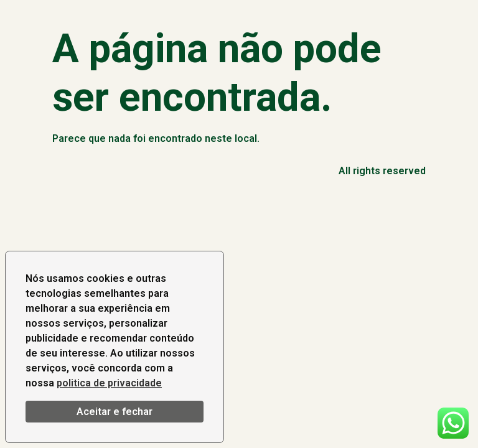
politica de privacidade (109, 383)
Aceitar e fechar (115, 412)
